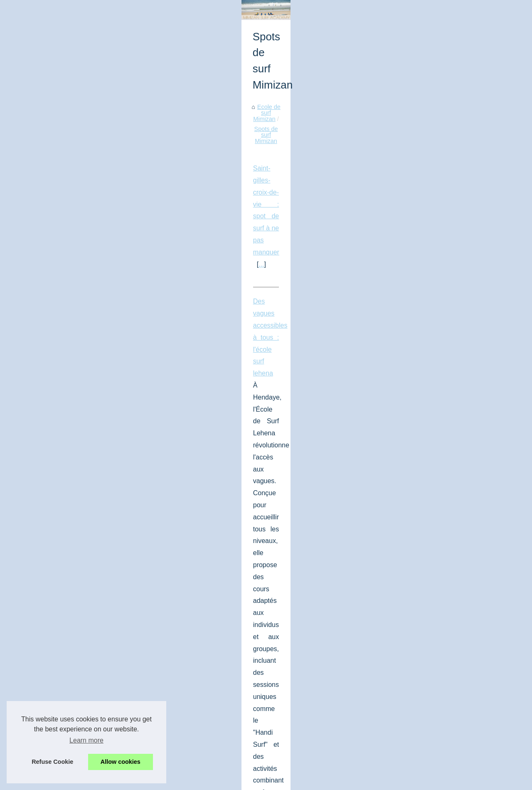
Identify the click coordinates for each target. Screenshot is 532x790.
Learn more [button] (86, 740)
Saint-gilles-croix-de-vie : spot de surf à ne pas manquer (103, 289)
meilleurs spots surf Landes (192, 557)
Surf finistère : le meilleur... (436, 298)
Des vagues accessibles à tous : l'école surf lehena (96, 338)
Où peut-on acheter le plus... (439, 316)
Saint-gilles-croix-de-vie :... (436, 373)
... (29, 301)
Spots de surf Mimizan (120, 262)
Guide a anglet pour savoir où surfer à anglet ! (89, 423)
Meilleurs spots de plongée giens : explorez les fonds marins (110, 594)
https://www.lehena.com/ (115, 386)
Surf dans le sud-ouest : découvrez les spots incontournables (111, 509)
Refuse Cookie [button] (52, 762)
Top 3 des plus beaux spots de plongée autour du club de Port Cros (162, 689)
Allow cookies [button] (121, 762)
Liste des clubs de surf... (433, 241)
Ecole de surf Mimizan (54, 262)
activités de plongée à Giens (145, 642)
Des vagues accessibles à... (438, 391)
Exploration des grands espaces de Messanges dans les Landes (158, 732)
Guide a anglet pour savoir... (438, 410)
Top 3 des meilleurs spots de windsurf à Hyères (135, 703)
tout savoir (96, 471)
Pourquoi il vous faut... (431, 335)
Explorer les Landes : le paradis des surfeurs (132, 718)
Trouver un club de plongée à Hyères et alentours (138, 746)
